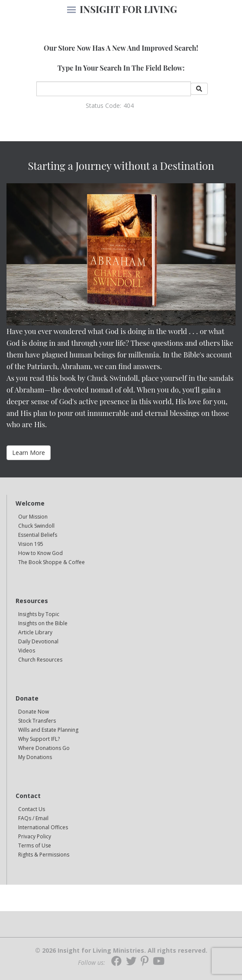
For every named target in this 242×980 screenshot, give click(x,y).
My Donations (35, 757)
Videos (27, 651)
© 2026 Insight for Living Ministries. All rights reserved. (121, 951)
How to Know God (40, 553)
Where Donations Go (44, 748)
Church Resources (40, 660)
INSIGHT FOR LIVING (128, 9)
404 (129, 105)
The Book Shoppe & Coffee (52, 562)
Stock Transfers (37, 721)
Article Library (35, 632)
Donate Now (34, 712)
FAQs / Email (33, 818)
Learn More (29, 453)
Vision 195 (31, 544)
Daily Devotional (38, 641)
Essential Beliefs (38, 535)
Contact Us (32, 809)
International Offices (43, 827)
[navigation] (71, 10)
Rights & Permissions (44, 855)
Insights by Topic (39, 614)
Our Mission (33, 517)
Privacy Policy (35, 836)
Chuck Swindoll (36, 526)
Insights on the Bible (43, 623)
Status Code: (103, 105)
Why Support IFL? (39, 739)
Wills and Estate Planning (48, 730)
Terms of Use (35, 845)
